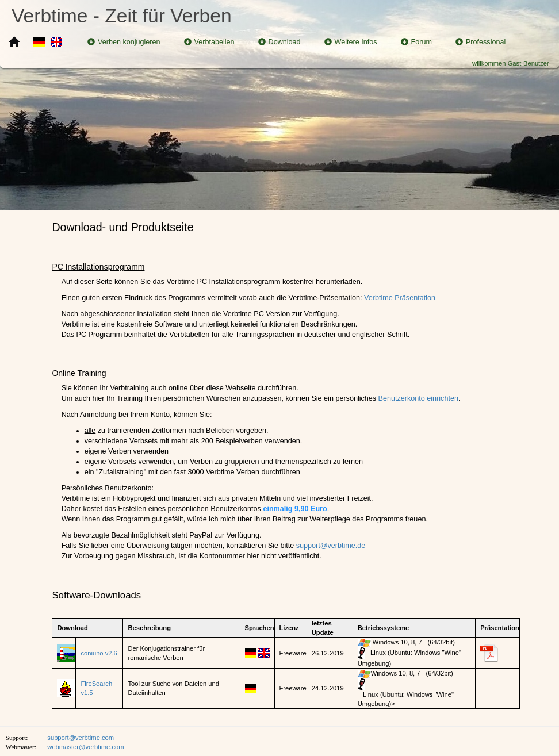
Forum (416, 42)
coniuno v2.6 (99, 653)
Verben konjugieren (124, 42)
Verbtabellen (209, 42)
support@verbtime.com (81, 738)
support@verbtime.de (331, 546)
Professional (480, 42)
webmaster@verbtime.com (85, 747)
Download (279, 42)
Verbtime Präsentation (400, 298)
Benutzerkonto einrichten (418, 398)
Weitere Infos (351, 42)
